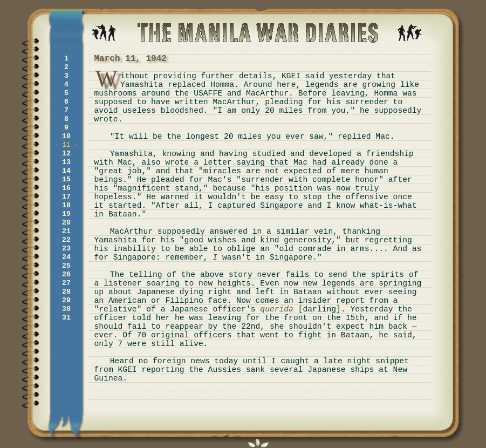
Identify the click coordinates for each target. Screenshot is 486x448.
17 (66, 197)
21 (66, 231)
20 (66, 223)
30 (66, 309)
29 (66, 300)
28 (66, 292)
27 (66, 283)
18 (66, 205)
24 (66, 257)
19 (66, 214)
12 (66, 154)
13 (66, 162)
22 (66, 240)
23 (66, 249)
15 (66, 179)
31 (66, 318)
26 (66, 274)
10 (66, 136)
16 (66, 188)
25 (66, 266)
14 (66, 171)
